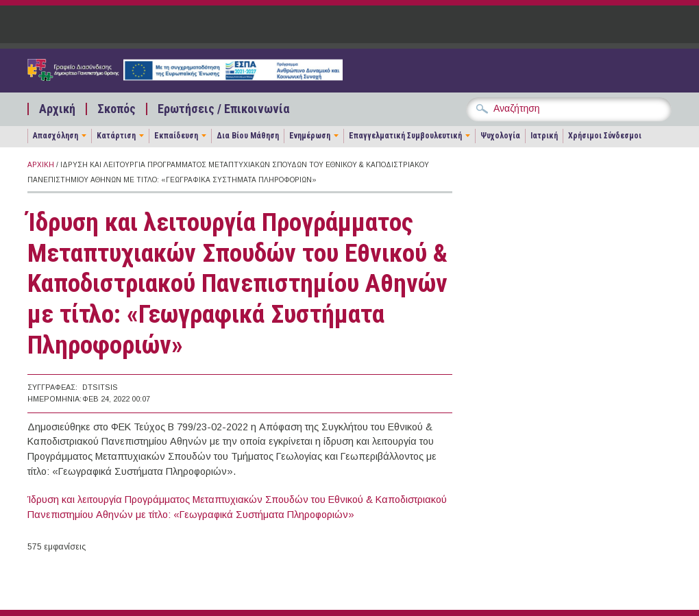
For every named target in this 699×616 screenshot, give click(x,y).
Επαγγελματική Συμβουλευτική (405, 136)
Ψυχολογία (500, 136)
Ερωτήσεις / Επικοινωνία (223, 109)
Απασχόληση (56, 136)
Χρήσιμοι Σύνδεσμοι (605, 136)
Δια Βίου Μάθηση (248, 136)
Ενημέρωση (310, 136)
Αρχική (57, 109)
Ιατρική (544, 136)
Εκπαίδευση (176, 136)
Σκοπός (116, 109)
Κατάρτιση (116, 136)
